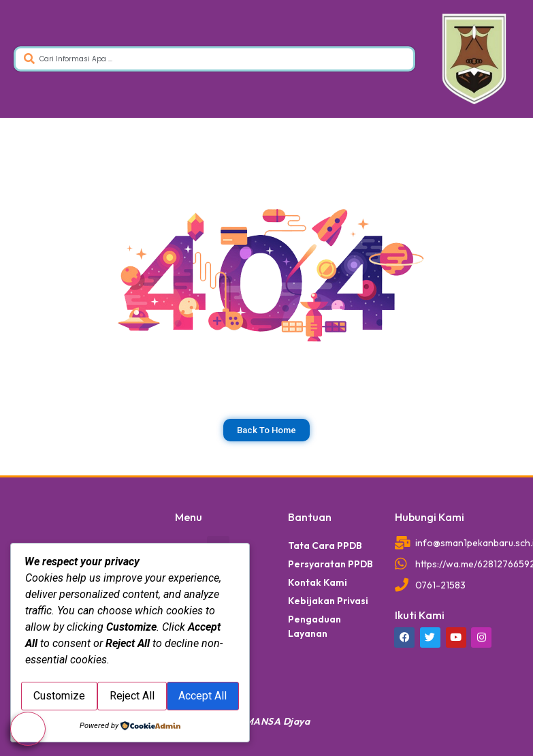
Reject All (187, 666)
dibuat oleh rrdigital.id (32, 492)
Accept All (130, 698)
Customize (78, 666)
